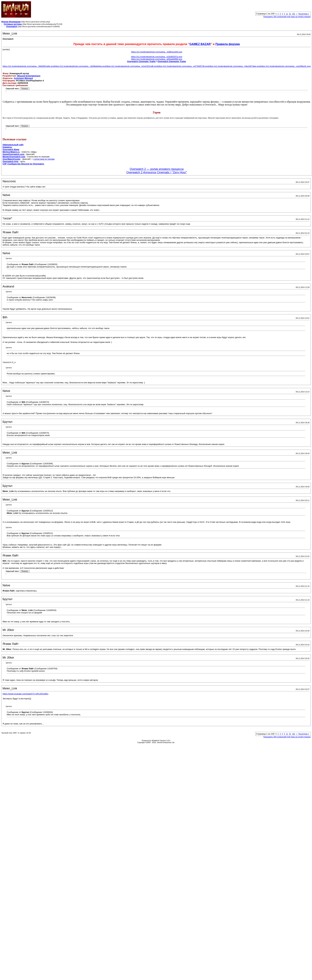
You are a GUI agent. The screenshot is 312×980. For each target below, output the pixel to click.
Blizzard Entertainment (29, 76)
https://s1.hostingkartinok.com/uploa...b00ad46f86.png (157, 59)
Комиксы (7, 147)
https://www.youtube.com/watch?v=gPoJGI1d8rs (25, 694)
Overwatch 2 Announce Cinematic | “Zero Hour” (157, 172)
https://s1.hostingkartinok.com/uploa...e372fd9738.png (183, 66)
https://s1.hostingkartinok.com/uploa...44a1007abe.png (235, 66)
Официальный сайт (13, 145)
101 (294, 14)
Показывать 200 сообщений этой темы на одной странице (287, 17)
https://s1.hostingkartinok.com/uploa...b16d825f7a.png (157, 57)
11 (287, 14)
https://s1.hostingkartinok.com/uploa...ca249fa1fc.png (286, 66)
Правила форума (228, 44)
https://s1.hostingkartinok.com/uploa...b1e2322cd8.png (132, 66)
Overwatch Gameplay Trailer (172, 61)
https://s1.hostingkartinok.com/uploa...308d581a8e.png (28, 66)
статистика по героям (44, 159)
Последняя (304, 14)
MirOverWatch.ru (11, 152)
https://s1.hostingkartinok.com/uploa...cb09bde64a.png (80, 66)
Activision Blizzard (23, 78)
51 (290, 14)
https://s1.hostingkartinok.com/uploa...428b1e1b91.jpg (157, 52)
